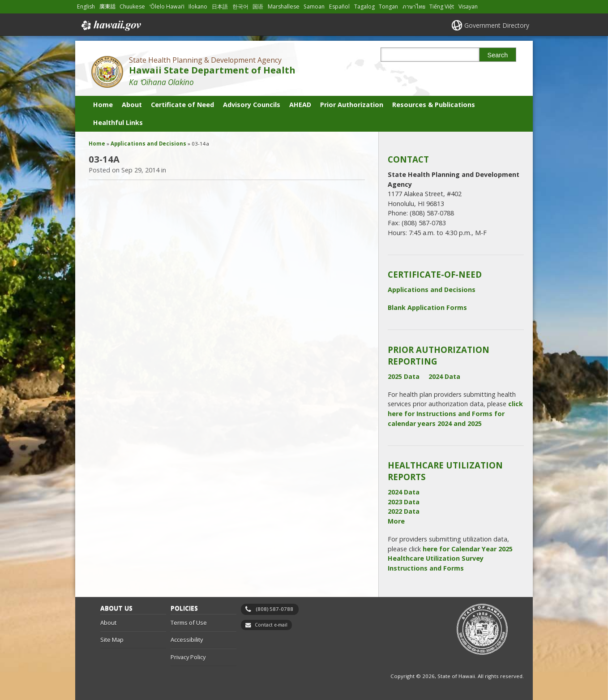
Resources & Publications (434, 105)
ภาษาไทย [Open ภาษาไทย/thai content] (414, 6)
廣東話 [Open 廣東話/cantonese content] (107, 6)
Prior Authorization (352, 105)
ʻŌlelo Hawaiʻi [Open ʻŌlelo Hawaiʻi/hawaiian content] (167, 6)
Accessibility (187, 640)
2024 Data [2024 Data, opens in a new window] (444, 376)
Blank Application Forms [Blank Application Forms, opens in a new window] (427, 307)
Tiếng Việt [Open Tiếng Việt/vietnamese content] (442, 6)
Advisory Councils (252, 105)
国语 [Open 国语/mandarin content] (258, 6)
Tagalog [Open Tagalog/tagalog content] (364, 6)
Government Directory (497, 25)
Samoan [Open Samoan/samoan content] (314, 6)
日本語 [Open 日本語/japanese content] (220, 6)
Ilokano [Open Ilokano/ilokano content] (198, 6)
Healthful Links (118, 122)
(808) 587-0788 (275, 609)
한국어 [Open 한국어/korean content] (240, 6)
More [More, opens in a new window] (396, 521)
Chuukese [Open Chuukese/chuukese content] (132, 6)
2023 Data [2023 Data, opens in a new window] (404, 502)
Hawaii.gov (110, 26)
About (132, 105)
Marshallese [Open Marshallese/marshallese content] (284, 6)
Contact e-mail (271, 625)
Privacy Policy (188, 657)
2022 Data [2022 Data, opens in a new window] (404, 511)
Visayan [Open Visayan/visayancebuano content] (468, 6)
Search (498, 55)
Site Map (112, 640)
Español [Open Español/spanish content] (339, 6)
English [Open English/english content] (86, 6)
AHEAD (300, 105)
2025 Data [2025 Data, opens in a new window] (404, 376)
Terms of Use (189, 623)
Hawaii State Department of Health (212, 70)
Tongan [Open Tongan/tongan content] (388, 6)
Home (103, 105)
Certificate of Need (182, 105)
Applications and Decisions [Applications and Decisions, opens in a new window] (432, 290)
